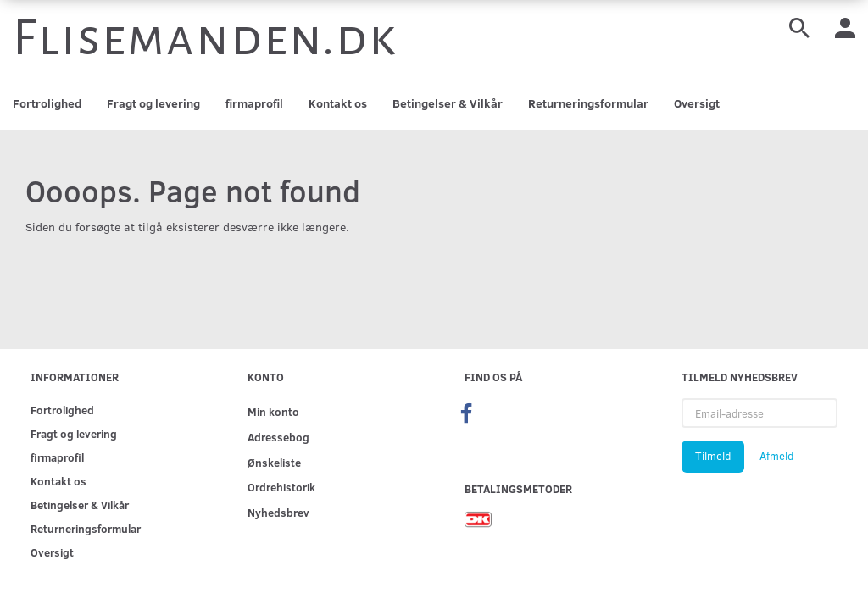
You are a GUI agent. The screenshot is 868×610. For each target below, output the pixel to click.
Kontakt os (338, 103)
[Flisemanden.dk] (205, 38)
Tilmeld (713, 456)
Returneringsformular (588, 103)
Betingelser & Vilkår (448, 103)
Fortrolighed (47, 103)
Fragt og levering (153, 103)
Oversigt (697, 103)
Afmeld (776, 456)
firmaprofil (254, 103)
